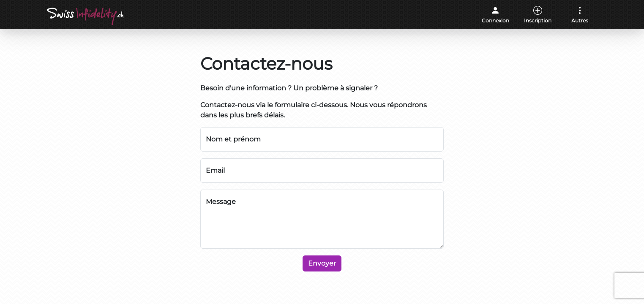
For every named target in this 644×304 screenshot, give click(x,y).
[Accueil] (86, 16)
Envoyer (322, 263)
